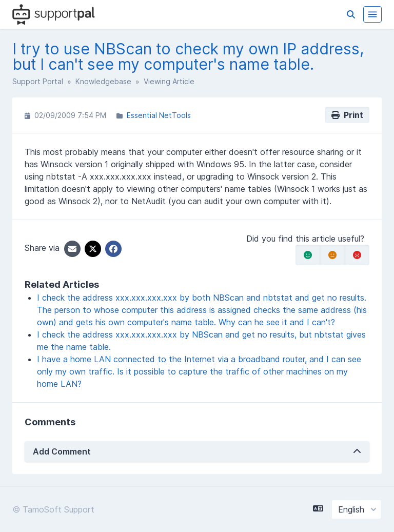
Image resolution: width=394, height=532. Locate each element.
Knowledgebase (103, 81)
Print (347, 115)
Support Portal (38, 81)
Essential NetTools (159, 115)
